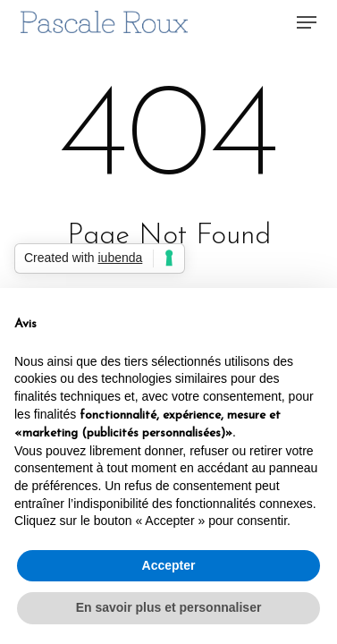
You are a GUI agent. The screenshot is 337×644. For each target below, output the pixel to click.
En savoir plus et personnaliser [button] (169, 607)
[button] (307, 22)
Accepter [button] (169, 565)
